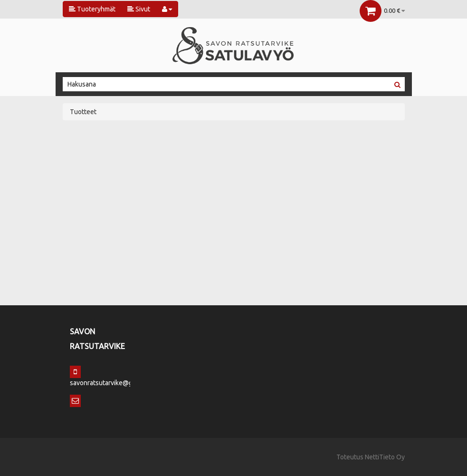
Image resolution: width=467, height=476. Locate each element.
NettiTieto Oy (385, 457)
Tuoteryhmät (92, 9)
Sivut (139, 9)
